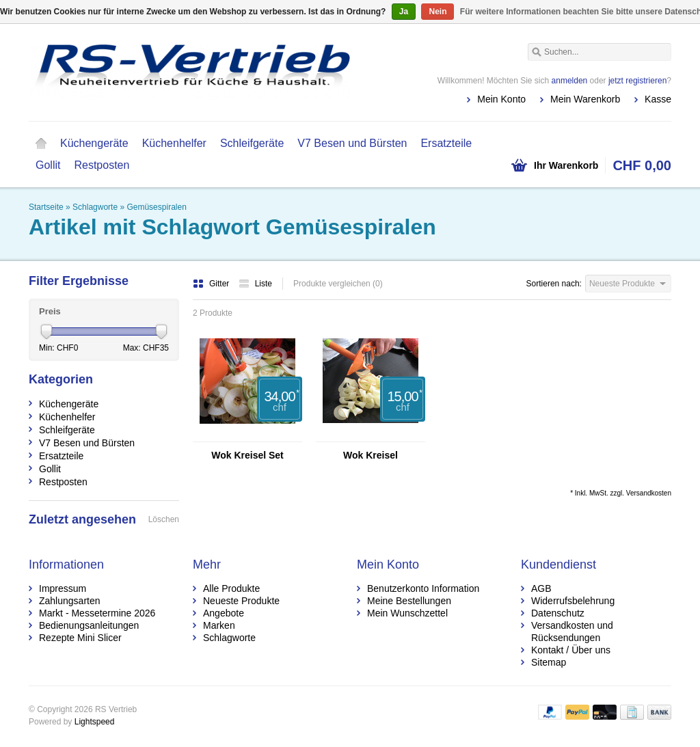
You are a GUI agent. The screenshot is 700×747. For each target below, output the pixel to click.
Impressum (63, 588)
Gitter (212, 284)
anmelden (570, 81)
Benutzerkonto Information (423, 588)
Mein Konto (501, 99)
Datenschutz (558, 613)
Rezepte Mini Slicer (80, 638)
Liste (255, 284)
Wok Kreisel (371, 455)
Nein (437, 12)
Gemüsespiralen (156, 207)
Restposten (102, 165)
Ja (404, 12)
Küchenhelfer (174, 143)
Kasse (658, 99)
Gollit (48, 165)
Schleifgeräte (252, 143)
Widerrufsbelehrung (573, 601)
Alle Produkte (231, 588)
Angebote (224, 613)
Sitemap (549, 662)
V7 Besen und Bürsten (352, 143)
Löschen (164, 519)
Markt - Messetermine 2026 (97, 613)
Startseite (41, 144)
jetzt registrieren (637, 81)
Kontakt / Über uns (571, 650)
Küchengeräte (94, 143)
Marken (219, 625)
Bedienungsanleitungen (89, 625)
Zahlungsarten (70, 601)
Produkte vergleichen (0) (338, 284)
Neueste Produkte (241, 601)
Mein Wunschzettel (407, 613)
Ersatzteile (446, 143)
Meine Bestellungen (409, 601)
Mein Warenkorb (585, 99)
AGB (541, 588)
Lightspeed (95, 722)
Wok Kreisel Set (247, 455)
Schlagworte (95, 207)
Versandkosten (649, 493)
